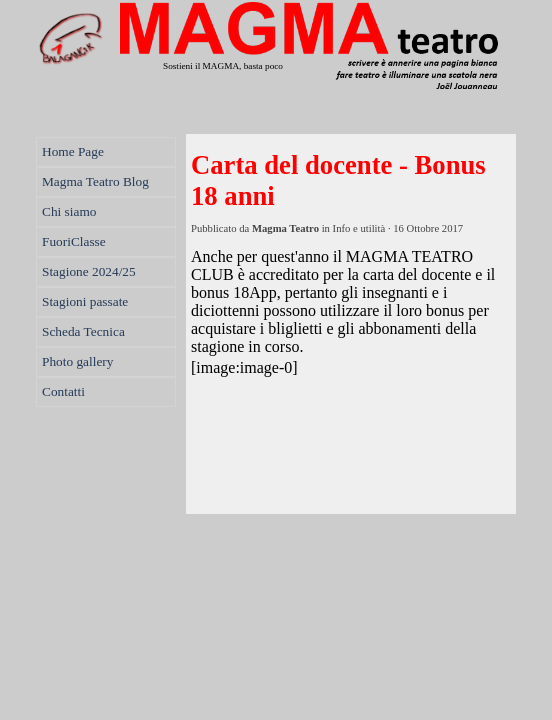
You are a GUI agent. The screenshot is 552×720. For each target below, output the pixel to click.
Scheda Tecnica (83, 331)
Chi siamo (69, 211)
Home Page (73, 151)
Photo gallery (77, 361)
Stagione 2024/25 (89, 271)
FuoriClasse (74, 241)
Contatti (63, 391)
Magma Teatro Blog (95, 181)
